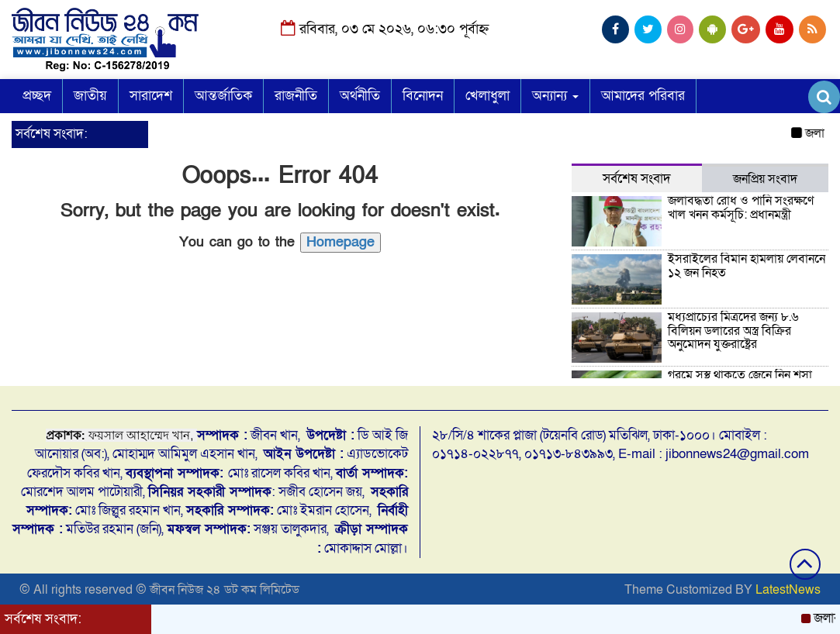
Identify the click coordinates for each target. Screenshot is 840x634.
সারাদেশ (151, 96)
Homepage (340, 242)
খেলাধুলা (487, 96)
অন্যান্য (555, 96)
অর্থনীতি (360, 96)
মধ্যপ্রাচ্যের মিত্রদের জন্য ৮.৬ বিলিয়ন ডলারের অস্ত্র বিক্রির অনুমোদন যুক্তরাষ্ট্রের (733, 331)
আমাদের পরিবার (643, 96)
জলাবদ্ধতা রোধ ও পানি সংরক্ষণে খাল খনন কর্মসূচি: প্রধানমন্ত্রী (741, 208)
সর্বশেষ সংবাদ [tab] (637, 179)
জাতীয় (90, 96)
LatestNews (788, 590)
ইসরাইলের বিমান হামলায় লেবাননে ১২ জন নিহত (747, 266)
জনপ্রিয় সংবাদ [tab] (765, 179)
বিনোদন (423, 96)
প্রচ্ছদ (37, 96)
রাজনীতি (296, 96)
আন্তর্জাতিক (223, 96)
